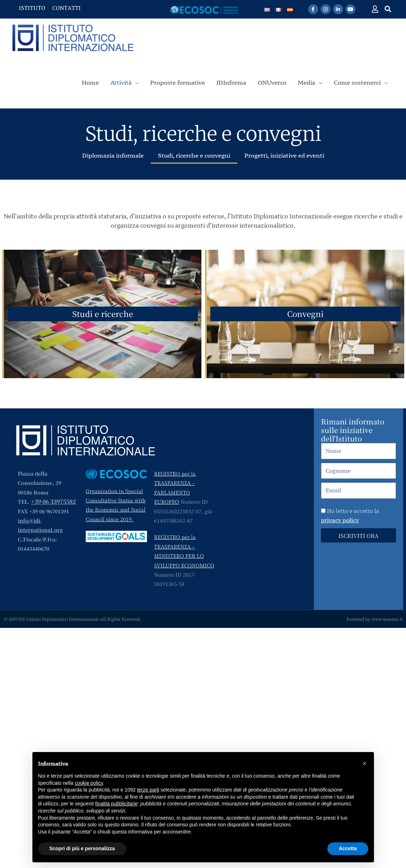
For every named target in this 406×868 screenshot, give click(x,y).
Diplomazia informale (113, 155)
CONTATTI (67, 8)
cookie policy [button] (89, 783)
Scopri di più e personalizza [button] (82, 848)
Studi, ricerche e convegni (194, 155)
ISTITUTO (32, 8)
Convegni (305, 314)
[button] (388, 9)
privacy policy (340, 520)
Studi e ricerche (103, 314)
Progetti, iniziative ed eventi (284, 155)
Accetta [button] (348, 848)
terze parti (148, 790)
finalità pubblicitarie (117, 804)
